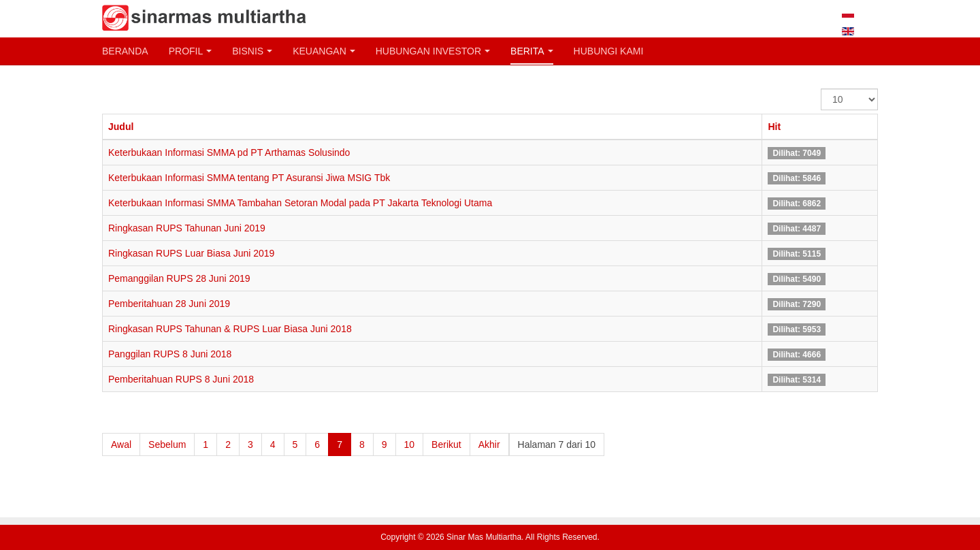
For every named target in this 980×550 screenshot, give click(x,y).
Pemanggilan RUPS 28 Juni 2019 (179, 278)
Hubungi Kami (609, 51)
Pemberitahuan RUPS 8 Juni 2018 (181, 379)
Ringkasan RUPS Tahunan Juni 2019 (187, 228)
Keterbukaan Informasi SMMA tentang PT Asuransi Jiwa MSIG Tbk (249, 178)
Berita (532, 51)
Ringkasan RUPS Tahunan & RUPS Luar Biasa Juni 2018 (230, 329)
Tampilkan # (821, 89)
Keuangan (324, 51)
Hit (774, 127)
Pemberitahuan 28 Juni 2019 (169, 304)
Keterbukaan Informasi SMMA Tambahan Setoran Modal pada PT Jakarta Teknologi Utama (300, 203)
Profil (191, 51)
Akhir (489, 444)
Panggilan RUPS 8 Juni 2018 (170, 354)
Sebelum (167, 444)
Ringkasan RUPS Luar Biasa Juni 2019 (191, 253)
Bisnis (252, 51)
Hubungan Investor (433, 51)
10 (410, 444)
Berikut (446, 444)
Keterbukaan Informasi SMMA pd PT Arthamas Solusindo (229, 152)
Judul (121, 127)
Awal (121, 444)
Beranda (125, 51)
